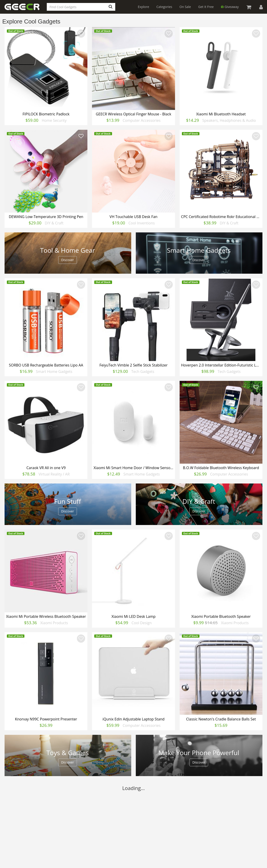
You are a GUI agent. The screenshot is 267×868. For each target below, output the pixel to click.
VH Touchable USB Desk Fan (133, 217)
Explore (143, 7)
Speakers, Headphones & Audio (229, 120)
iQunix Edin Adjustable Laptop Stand (133, 719)
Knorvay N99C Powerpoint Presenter (46, 719)
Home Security (54, 120)
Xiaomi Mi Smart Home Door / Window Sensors (134, 468)
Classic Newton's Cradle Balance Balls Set (221, 719)
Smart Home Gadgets (54, 372)
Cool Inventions (142, 223)
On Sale (185, 7)
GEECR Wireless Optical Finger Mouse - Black (134, 114)
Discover (68, 260)
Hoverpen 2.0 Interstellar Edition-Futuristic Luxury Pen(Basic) (221, 365)
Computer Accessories (141, 120)
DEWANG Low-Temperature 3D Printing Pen (46, 217)
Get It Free (206, 7)
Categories (164, 7)
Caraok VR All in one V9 (46, 468)
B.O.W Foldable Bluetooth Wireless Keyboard (221, 468)
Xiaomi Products (54, 623)
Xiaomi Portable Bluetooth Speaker (221, 616)
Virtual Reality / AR (54, 474)
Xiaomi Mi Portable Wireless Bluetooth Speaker (46, 616)
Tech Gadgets (143, 372)
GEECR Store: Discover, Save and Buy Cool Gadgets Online (25, 9)
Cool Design (141, 623)
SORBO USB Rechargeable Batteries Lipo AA (46, 365)
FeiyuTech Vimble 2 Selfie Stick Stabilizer (134, 365)
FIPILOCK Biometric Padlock (46, 114)
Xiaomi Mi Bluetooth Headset (221, 114)
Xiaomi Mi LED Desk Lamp (133, 616)
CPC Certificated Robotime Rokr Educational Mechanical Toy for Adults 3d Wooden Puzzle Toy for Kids (221, 217)
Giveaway (230, 7)
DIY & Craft (54, 223)
